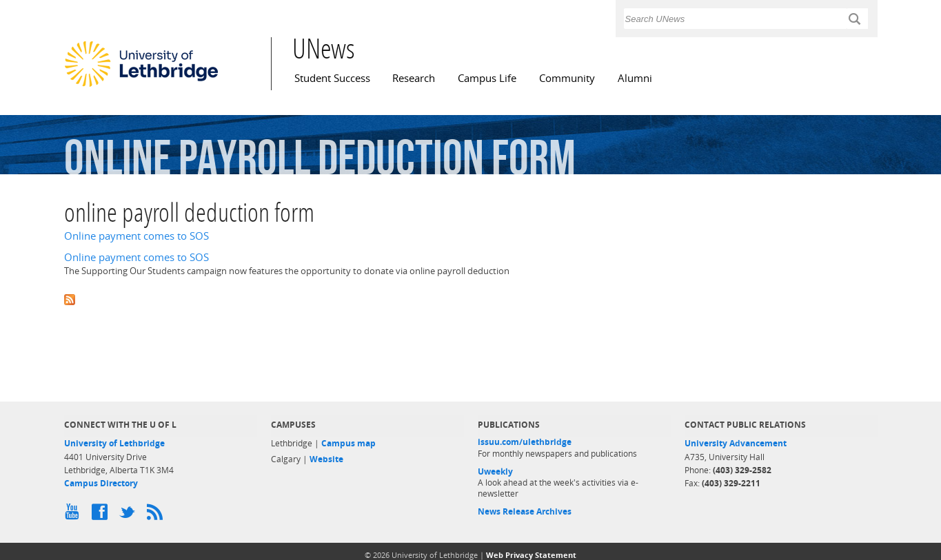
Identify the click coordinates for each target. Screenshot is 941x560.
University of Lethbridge (114, 443)
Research (414, 78)
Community (567, 78)
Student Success (332, 78)
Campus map (348, 443)
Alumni (635, 78)
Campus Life (487, 78)
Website (326, 459)
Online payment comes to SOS (136, 236)
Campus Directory (101, 483)
